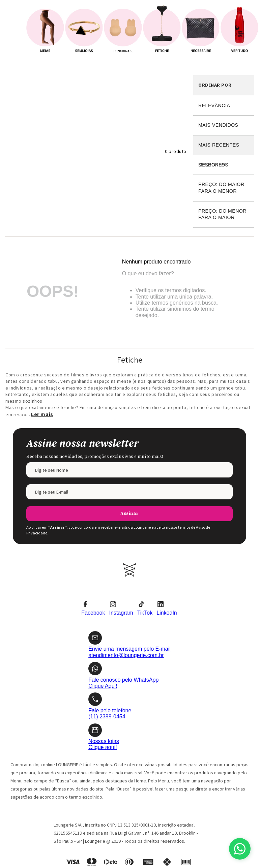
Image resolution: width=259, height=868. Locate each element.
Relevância (214, 105)
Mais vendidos (218, 125)
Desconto (224, 165)
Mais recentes (219, 145)
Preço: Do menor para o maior (222, 214)
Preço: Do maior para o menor (221, 188)
